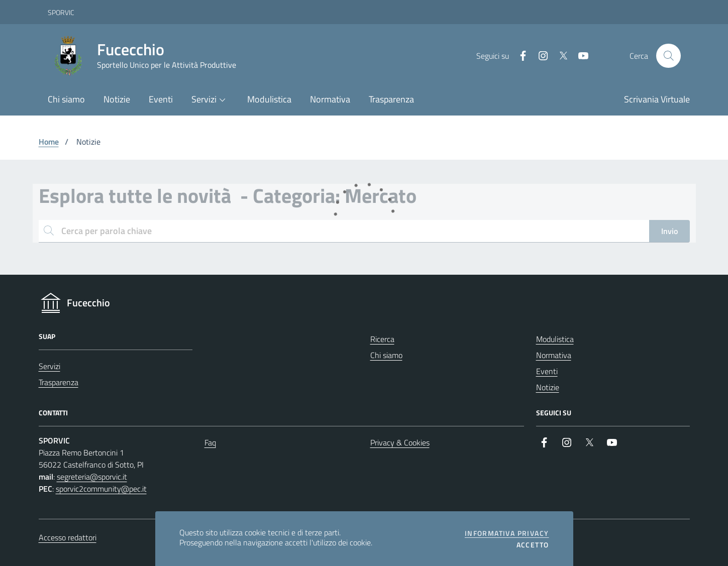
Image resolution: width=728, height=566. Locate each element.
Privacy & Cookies (400, 442)
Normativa (554, 355)
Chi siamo (386, 355)
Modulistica (555, 339)
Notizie (548, 387)
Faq (210, 442)
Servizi (49, 366)
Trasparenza (59, 382)
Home (49, 142)
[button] (210, 100)
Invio (669, 231)
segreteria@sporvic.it (92, 477)
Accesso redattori (68, 537)
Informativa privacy (507, 533)
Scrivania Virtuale (657, 99)
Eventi (547, 371)
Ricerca (382, 339)
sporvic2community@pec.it (101, 489)
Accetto (533, 545)
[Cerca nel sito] (668, 56)
